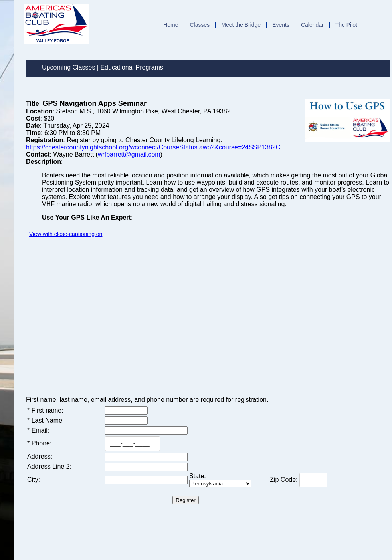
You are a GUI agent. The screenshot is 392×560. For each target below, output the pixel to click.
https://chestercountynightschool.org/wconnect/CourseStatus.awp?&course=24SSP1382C (153, 147)
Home (171, 25)
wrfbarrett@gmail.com (129, 154)
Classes (200, 25)
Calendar (312, 25)
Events (281, 25)
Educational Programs (132, 67)
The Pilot (346, 25)
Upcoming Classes (68, 67)
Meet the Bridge (241, 25)
